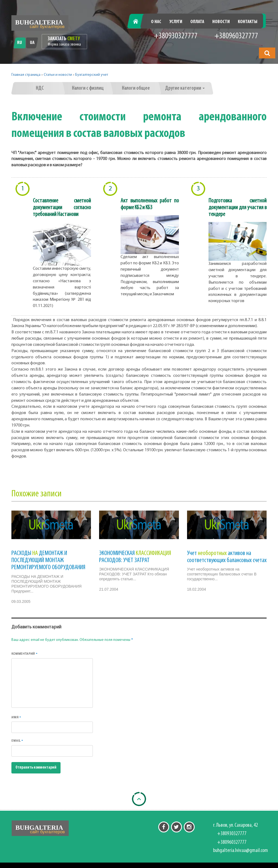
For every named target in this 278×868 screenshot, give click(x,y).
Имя (16, 717)
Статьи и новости (58, 75)
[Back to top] (139, 799)
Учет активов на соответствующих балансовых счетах (227, 557)
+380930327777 (176, 36)
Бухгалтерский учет (92, 75)
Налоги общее (136, 88)
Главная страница (26, 75)
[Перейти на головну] (40, 23)
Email (17, 741)
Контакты (248, 22)
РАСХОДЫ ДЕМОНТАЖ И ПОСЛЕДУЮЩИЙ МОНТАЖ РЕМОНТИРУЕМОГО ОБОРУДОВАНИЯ (48, 561)
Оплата (197, 22)
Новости (221, 22)
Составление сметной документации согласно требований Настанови (62, 208)
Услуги (176, 22)
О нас (156, 22)
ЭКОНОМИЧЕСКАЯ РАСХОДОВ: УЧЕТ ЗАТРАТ (135, 557)
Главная (138, 22)
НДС (40, 88)
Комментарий (25, 654)
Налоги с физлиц (88, 88)
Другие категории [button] (185, 88)
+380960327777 (236, 36)
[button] (267, 53)
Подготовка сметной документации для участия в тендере (238, 208)
